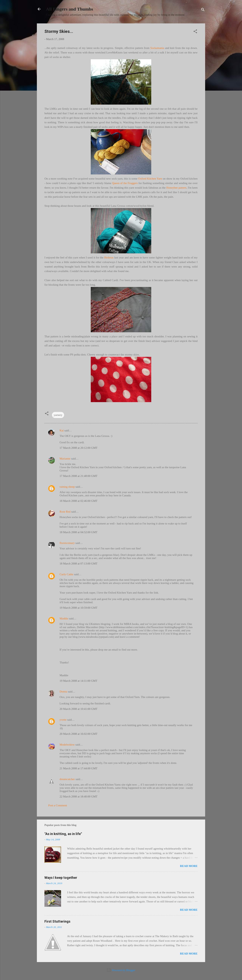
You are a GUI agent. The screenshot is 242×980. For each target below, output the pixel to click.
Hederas (109, 258)
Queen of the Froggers (125, 183)
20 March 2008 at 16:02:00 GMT (78, 734)
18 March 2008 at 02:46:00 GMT (78, 501)
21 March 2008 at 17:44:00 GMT (78, 768)
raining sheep (67, 487)
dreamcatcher (67, 779)
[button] (195, 32)
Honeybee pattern (176, 188)
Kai (62, 430)
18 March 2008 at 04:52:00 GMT (78, 532)
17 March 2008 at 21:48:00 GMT (78, 476)
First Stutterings (57, 921)
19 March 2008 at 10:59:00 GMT (78, 608)
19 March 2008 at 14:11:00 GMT (78, 681)
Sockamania (157, 48)
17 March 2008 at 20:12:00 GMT (78, 448)
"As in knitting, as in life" (63, 834)
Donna (63, 692)
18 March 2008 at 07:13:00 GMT (78, 564)
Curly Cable (66, 574)
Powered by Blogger (121, 970)
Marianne (65, 459)
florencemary (67, 543)
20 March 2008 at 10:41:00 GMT (78, 709)
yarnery (58, 415)
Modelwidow (67, 745)
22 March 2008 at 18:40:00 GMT (78, 796)
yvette (63, 720)
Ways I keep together (61, 878)
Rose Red (65, 512)
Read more (189, 866)
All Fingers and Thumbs (70, 9)
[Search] (203, 10)
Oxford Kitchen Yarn (150, 179)
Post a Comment (58, 805)
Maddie (64, 618)
